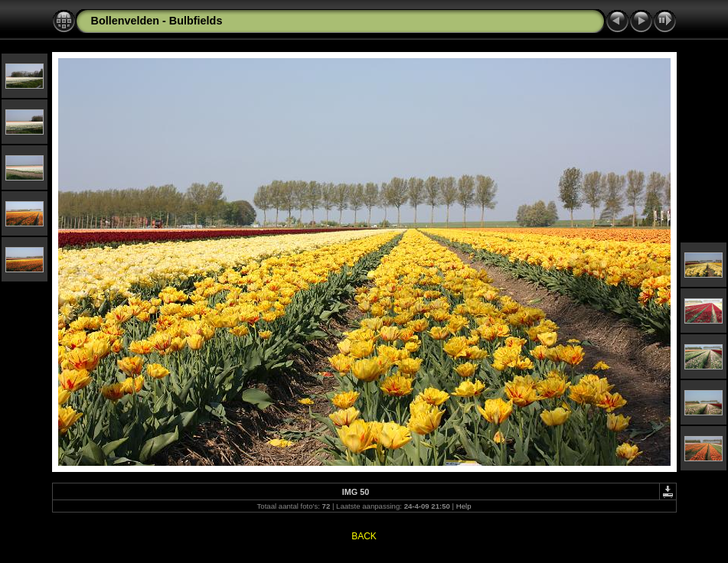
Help (464, 506)
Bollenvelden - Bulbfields (157, 21)
